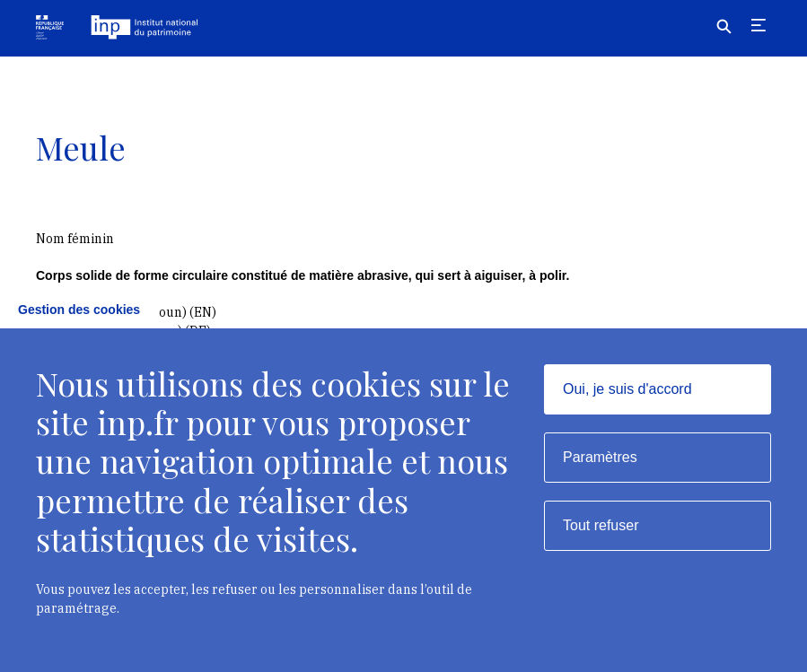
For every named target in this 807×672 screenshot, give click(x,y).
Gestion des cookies (79, 310)
